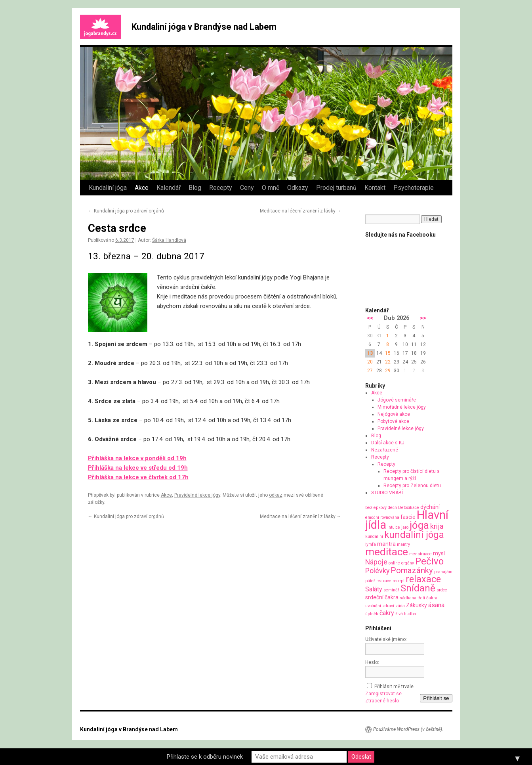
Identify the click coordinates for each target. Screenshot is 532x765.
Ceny (247, 188)
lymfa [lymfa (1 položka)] (371, 544)
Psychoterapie (414, 188)
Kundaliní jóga (108, 188)
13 (370, 353)
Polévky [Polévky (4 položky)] (377, 571)
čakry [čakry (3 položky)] (387, 613)
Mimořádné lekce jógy (402, 407)
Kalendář (169, 188)
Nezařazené (385, 450)
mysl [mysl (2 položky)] (439, 553)
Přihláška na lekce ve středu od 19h (138, 468)
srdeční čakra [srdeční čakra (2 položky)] (382, 597)
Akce (142, 188)
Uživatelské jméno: (386, 639)
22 (388, 362)
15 (388, 353)
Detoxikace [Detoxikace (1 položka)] (409, 508)
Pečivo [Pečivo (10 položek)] (429, 561)
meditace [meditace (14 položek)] (387, 552)
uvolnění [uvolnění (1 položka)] (373, 606)
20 (370, 362)
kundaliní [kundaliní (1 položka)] (374, 536)
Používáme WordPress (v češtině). (408, 729)
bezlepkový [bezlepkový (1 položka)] (376, 508)
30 (370, 336)
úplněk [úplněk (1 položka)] (372, 614)
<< (370, 318)
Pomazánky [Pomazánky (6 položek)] (412, 570)
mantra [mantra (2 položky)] (386, 544)
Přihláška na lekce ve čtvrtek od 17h (138, 477)
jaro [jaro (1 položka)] (405, 527)
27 (370, 371)
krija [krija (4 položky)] (437, 526)
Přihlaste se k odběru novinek (205, 757)
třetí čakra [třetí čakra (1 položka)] (427, 598)
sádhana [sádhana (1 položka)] (408, 598)
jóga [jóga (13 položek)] (419, 525)
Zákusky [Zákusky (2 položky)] (417, 605)
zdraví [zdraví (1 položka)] (388, 606)
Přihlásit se (436, 698)
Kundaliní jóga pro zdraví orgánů (126, 211)
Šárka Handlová (169, 240)
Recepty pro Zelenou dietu (412, 486)
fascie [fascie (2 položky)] (408, 517)
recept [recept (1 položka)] (399, 581)
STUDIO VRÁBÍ (387, 493)
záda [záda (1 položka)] (400, 606)
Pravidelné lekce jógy (197, 495)
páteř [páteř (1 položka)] (370, 581)
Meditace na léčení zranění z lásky (301, 211)
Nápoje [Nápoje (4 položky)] (376, 562)
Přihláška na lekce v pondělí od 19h (137, 458)
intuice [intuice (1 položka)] (394, 527)
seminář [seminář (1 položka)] (391, 590)
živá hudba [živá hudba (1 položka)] (406, 614)
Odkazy (298, 188)
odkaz (276, 495)
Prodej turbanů (336, 188)
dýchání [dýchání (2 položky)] (430, 507)
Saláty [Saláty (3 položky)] (374, 589)
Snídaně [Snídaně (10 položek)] (418, 588)
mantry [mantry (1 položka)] (403, 544)
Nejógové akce (394, 414)
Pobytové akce (393, 421)
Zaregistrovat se (383, 694)
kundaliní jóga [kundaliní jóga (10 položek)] (414, 535)
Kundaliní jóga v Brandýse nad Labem (204, 27)
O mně (271, 188)
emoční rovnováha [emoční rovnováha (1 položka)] (382, 517)
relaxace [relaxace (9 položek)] (423, 579)
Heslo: (372, 662)
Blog (195, 188)
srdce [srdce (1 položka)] (442, 590)
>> (423, 318)
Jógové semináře (397, 400)
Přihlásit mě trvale (394, 687)
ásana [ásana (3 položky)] (436, 605)
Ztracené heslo (382, 701)
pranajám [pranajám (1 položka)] (443, 572)
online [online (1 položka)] (394, 563)
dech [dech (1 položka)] (392, 508)
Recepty (221, 188)
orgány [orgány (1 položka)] (408, 563)
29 (388, 371)
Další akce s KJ (388, 443)
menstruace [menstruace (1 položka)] (420, 554)
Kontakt (375, 188)
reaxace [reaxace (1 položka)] (384, 581)
